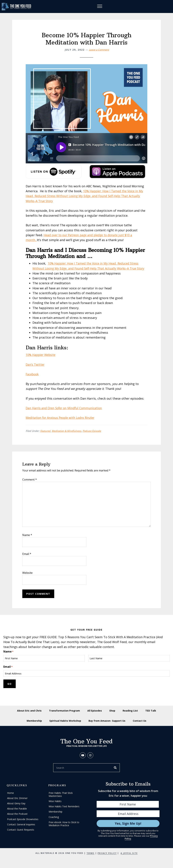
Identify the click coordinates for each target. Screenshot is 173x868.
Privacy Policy (107, 858)
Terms (90, 858)
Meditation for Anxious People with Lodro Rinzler (62, 423)
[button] (83, 761)
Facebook (33, 379)
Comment (30, 484)
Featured (45, 436)
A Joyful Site (130, 858)
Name (27, 540)
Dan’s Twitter (35, 369)
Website (27, 578)
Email (27, 559)
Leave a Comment (99, 50)
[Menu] (100, 7)
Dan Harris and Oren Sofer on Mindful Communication (65, 413)
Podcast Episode (92, 436)
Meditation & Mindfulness (66, 436)
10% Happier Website (41, 360)
